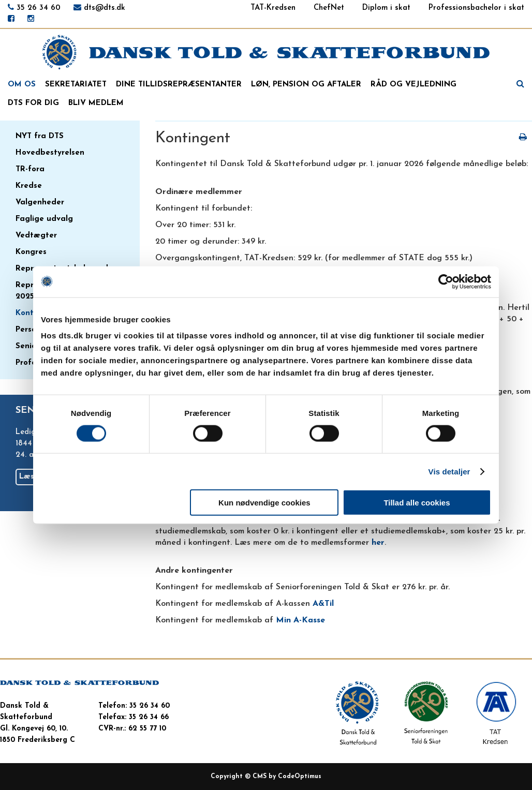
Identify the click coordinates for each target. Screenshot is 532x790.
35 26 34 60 (39, 8)
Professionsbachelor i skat (476, 8)
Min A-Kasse (300, 620)
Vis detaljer (449, 471)
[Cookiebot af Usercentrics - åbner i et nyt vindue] (446, 281)
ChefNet (329, 8)
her (378, 543)
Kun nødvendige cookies (264, 503)
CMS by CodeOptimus (287, 777)
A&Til (323, 604)
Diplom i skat (386, 8)
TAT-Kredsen (273, 8)
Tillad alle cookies (417, 503)
